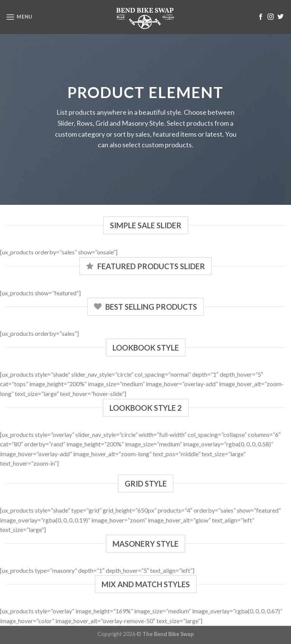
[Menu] (19, 17)
